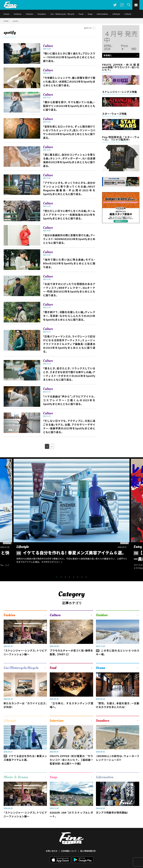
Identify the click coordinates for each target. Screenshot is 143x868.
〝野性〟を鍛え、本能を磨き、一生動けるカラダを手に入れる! (118, 705)
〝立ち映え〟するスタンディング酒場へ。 (71, 705)
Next (140, 519)
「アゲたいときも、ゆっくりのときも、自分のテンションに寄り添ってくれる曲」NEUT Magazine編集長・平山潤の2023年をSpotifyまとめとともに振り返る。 (69, 188)
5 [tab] (74, 577)
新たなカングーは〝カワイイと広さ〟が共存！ (25, 705)
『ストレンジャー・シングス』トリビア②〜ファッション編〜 (25, 652)
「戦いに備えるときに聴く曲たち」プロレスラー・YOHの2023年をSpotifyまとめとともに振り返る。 (69, 57)
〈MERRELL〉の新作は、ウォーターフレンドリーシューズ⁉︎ (118, 758)
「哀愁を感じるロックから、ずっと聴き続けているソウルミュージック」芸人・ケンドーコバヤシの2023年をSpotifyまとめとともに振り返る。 (69, 132)
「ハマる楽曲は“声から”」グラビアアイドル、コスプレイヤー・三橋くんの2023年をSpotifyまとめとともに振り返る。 (69, 400)
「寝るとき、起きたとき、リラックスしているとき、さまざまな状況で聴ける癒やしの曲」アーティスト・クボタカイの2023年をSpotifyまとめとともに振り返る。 (69, 374)
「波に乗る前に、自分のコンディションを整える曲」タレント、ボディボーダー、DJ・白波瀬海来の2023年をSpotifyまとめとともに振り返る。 (69, 160)
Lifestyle (116, 14)
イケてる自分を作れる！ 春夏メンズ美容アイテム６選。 (25, 758)
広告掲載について (69, 841)
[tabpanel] (71, 516)
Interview (57, 721)
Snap (90, 14)
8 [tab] (86, 577)
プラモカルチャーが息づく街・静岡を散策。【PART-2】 (71, 652)
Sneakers (42, 14)
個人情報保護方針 (88, 841)
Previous (3, 519)
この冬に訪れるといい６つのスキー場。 (118, 652)
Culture (128, 14)
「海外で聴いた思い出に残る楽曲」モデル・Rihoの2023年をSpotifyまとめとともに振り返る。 (69, 263)
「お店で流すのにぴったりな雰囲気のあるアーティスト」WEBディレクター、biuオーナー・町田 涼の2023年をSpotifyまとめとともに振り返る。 (69, 289)
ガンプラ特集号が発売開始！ (112, 812)
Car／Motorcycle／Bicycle (62, 14)
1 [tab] (57, 577)
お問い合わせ (52, 841)
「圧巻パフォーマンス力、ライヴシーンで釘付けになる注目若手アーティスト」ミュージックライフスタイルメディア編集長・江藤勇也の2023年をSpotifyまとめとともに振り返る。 (69, 344)
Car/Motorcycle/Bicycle (21, 668)
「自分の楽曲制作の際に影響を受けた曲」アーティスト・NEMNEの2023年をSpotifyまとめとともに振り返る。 (69, 239)
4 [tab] (69, 577)
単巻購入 (120, 56)
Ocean (7, 14)
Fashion (30, 14)
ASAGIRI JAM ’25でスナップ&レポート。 (71, 814)
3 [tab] (65, 577)
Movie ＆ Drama (16, 777)
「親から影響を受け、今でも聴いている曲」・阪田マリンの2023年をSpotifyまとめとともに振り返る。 (69, 106)
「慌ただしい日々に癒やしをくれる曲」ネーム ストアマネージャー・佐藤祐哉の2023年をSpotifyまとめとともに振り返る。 (69, 215)
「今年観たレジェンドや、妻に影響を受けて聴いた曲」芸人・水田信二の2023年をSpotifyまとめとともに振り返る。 (69, 81)
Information (102, 14)
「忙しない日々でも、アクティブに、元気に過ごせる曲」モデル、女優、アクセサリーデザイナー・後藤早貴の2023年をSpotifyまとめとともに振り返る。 (69, 426)
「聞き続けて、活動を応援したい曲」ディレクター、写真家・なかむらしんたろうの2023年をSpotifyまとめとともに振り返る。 (69, 316)
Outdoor (18, 14)
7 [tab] (82, 577)
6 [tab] (78, 577)
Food (81, 14)
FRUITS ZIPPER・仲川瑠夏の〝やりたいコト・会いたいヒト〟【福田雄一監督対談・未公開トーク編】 (71, 760)
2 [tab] (61, 577)
